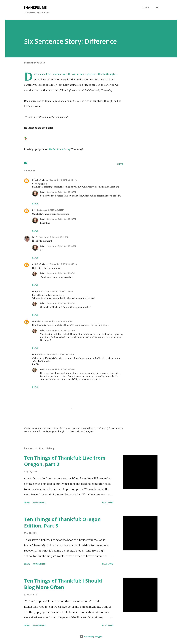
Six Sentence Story (59, 149)
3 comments (39, 564)
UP (33, 210)
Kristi (43, 192)
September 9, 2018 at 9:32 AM (61, 330)
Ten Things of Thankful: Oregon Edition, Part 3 (62, 522)
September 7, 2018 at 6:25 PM (64, 264)
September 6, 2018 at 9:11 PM (50, 210)
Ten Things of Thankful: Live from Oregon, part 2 (65, 461)
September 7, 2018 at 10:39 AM (62, 246)
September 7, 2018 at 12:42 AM (54, 237)
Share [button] (120, 164)
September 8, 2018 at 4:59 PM (61, 303)
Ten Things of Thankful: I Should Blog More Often (63, 584)
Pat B (35, 237)
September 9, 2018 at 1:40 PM (61, 369)
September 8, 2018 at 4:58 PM (61, 273)
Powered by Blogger (91, 636)
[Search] (146, 8)
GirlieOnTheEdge (40, 180)
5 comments (39, 502)
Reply (35, 204)
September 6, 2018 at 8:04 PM (64, 180)
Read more (108, 502)
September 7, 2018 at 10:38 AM (62, 192)
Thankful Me (35, 7)
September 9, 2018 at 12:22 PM (60, 354)
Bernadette (37, 321)
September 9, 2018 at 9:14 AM (59, 321)
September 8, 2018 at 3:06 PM (59, 291)
